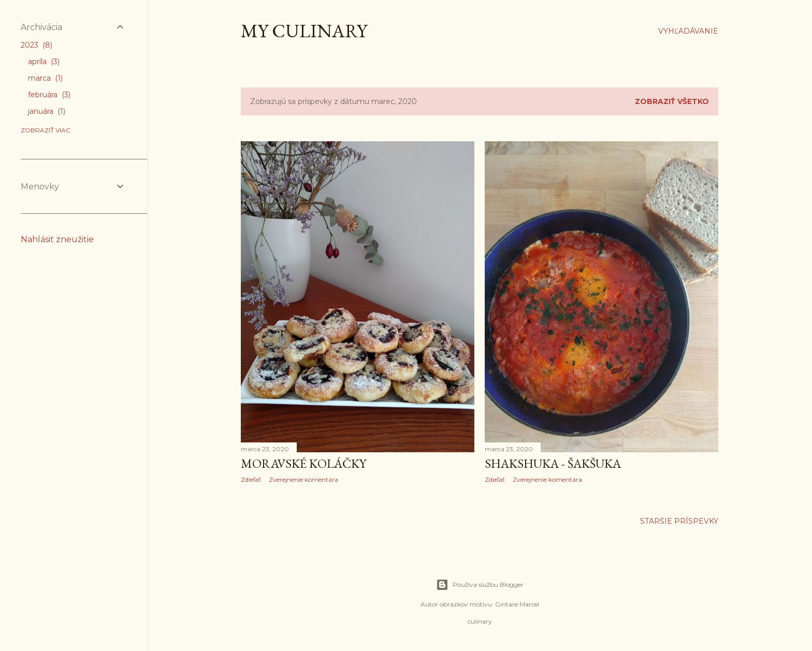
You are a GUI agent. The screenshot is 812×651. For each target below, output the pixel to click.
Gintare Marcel (517, 604)
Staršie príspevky (679, 521)
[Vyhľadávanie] (688, 31)
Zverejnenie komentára (303, 479)
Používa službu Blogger (480, 585)
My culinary (304, 31)
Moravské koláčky (303, 463)
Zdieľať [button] (251, 479)
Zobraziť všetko (672, 101)
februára (49, 95)
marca (45, 78)
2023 (37, 45)
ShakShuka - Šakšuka (553, 463)
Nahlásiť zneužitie (57, 239)
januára (47, 111)
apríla (44, 62)
